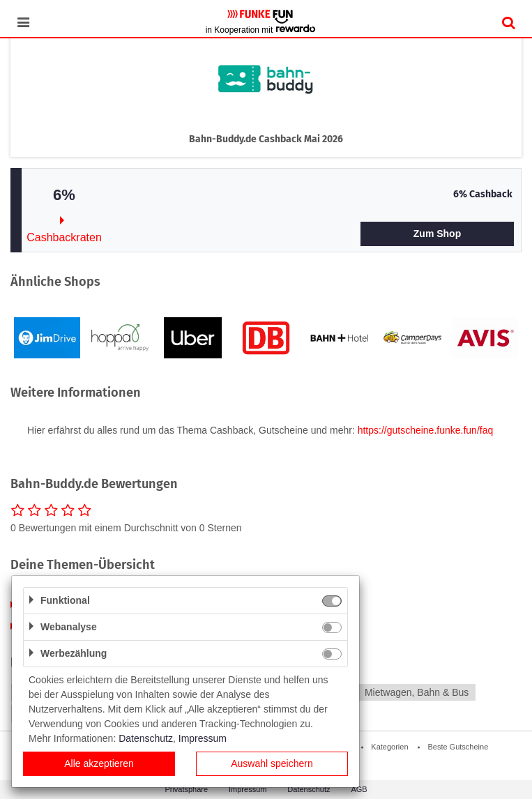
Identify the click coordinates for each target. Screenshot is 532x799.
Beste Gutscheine (458, 747)
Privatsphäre (186, 789)
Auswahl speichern (272, 763)
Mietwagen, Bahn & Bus (417, 692)
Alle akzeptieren (99, 763)
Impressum (248, 789)
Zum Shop (437, 234)
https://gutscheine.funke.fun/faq (426, 430)
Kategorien (389, 747)
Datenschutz (309, 789)
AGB (359, 789)
